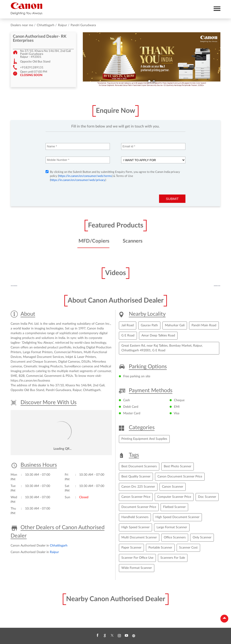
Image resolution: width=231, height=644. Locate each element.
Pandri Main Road (204, 325)
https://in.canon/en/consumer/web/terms (85, 176)
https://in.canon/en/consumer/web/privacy (78, 180)
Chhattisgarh (46, 25)
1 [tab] (149, 81)
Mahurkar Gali (175, 325)
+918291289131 (32, 68)
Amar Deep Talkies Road (158, 336)
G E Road (128, 336)
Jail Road (128, 325)
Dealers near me (22, 25)
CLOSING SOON (31, 75)
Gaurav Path (149, 325)
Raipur (62, 25)
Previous (14, 286)
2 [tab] (154, 81)
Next (217, 286)
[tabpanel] (152, 60)
